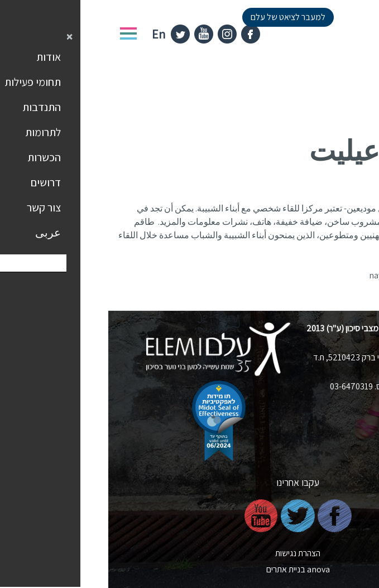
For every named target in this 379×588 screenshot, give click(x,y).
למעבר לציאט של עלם (180, 17)
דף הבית (355, 107)
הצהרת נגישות (189, 553)
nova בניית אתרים (190, 569)
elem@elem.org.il (307, 401)
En (50, 34)
